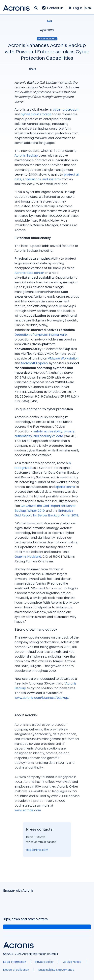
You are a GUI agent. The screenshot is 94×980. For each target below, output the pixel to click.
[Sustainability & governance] (56, 970)
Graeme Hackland (28, 556)
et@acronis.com (37, 850)
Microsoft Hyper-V (35, 363)
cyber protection (66, 109)
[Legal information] (15, 962)
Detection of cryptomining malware (41, 335)
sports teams (65, 487)
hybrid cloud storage (36, 114)
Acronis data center (29, 273)
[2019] (47, 21)
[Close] (89, 8)
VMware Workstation (63, 358)
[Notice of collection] (16, 970)
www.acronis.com (28, 810)
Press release (47, 39)
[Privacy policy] (44, 962)
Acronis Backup (26, 155)
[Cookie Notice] (72, 962)
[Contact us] (53, 10)
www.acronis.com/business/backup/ (42, 698)
